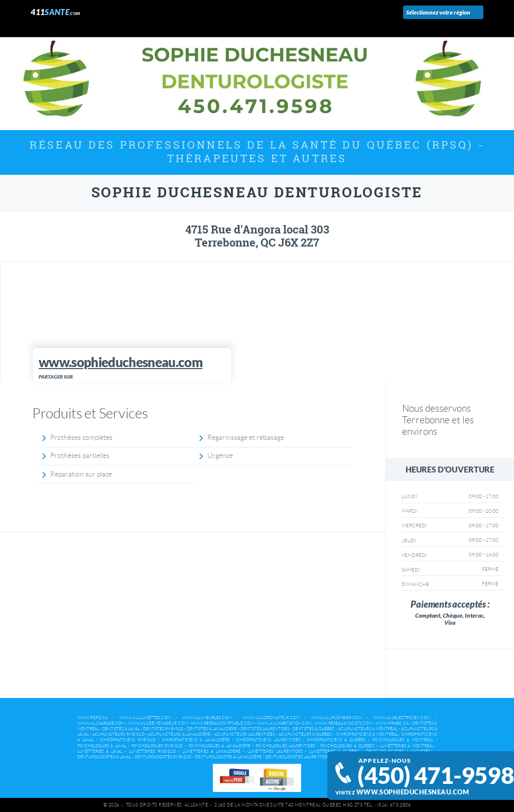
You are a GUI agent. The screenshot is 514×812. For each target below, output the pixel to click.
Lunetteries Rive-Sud (152, 751)
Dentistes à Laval (121, 729)
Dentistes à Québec (314, 729)
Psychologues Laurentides (286, 746)
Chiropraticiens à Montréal (367, 734)
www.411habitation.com (284, 723)
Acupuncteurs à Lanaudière (179, 734)
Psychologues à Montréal (403, 740)
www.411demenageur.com (158, 723)
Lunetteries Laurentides (275, 751)
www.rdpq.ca (93, 718)
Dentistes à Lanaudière (212, 729)
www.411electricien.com (402, 718)
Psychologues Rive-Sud (157, 746)
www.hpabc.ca (392, 723)
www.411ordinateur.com (271, 718)
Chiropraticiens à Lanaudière (196, 740)
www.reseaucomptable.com (222, 723)
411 (55, 12)
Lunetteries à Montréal (407, 746)
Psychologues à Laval (102, 746)
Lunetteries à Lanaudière (211, 751)
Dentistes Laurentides (265, 729)
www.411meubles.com (207, 718)
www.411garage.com (101, 723)
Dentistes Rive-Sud (163, 729)
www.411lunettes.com (145, 718)
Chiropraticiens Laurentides (268, 740)
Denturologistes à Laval (104, 757)
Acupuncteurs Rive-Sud (118, 734)
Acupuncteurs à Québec (306, 734)
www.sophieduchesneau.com (413, 792)
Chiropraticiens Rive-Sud (128, 740)
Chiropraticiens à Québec (336, 740)
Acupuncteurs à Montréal (368, 729)
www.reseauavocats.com (344, 723)
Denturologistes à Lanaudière (228, 757)
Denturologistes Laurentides (298, 757)
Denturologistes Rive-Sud (163, 757)
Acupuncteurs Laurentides (244, 734)
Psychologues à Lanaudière (219, 746)
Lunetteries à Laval (100, 751)
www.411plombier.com (337, 718)
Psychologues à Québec (347, 746)
